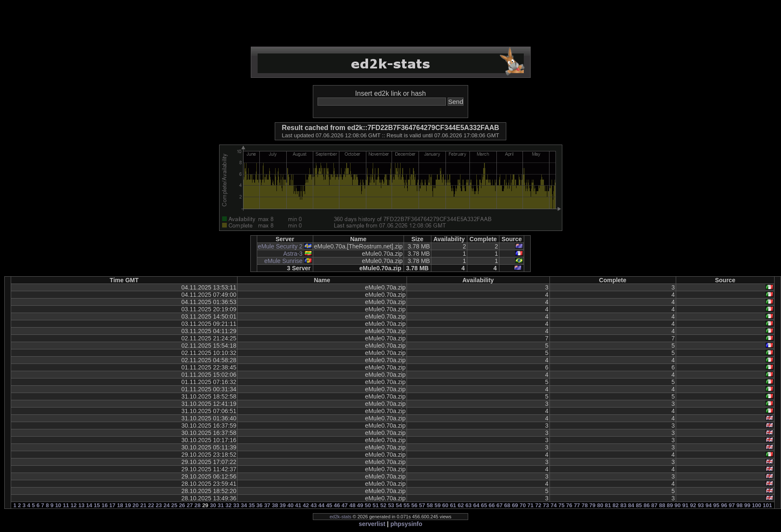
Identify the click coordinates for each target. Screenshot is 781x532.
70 (523, 505)
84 (631, 505)
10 (58, 505)
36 (259, 505)
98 (739, 505)
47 (344, 505)
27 (190, 505)
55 (407, 505)
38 (275, 505)
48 (352, 505)
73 (546, 505)
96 (724, 505)
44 (321, 505)
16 (104, 505)
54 (399, 505)
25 (174, 505)
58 (430, 505)
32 (229, 505)
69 (515, 505)
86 (647, 505)
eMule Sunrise (283, 261)
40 (290, 505)
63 (469, 505)
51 (375, 505)
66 (492, 505)
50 (368, 505)
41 (298, 505)
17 (112, 505)
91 (685, 505)
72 (538, 505)
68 (507, 505)
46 (337, 505)
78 (585, 505)
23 (159, 505)
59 (437, 505)
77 (577, 505)
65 (484, 505)
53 (391, 505)
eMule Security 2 (280, 246)
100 (757, 505)
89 (670, 505)
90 (677, 505)
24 (166, 505)
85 (639, 505)
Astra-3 (293, 254)
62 (460, 505)
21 (143, 505)
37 (267, 505)
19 (128, 505)
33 (236, 505)
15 (97, 505)
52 (383, 505)
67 (499, 505)
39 (282, 505)
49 (360, 505)
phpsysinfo (406, 524)
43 (314, 505)
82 (615, 505)
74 (554, 505)
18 (120, 505)
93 (701, 505)
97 (732, 505)
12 (74, 505)
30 (213, 505)
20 (136, 505)
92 (693, 505)
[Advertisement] (391, 24)
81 (608, 505)
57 (422, 505)
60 (445, 505)
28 (197, 505)
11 (66, 505)
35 (252, 505)
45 (329, 505)
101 (767, 505)
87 (654, 505)
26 (182, 505)
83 (623, 505)
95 (716, 505)
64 (476, 505)
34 (244, 505)
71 (530, 505)
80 (600, 505)
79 (592, 505)
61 (453, 505)
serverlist (372, 524)
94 (708, 505)
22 (151, 505)
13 (81, 505)
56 (414, 505)
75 (561, 505)
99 (747, 505)
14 (89, 505)
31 (221, 505)
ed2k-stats (340, 517)
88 (662, 505)
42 (306, 505)
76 (569, 505)
